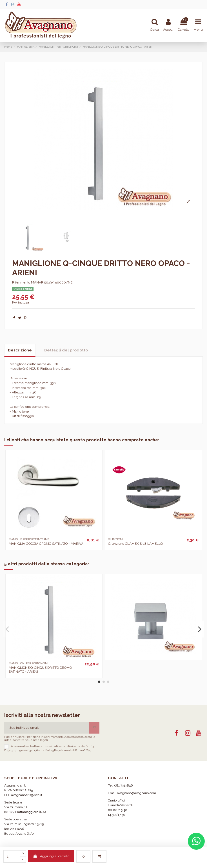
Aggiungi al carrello (51, 856)
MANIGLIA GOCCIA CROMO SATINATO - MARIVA (46, 544)
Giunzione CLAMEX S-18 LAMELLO (135, 544)
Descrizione (20, 350)
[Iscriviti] (94, 728)
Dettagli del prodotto (66, 350)
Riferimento (21, 282)
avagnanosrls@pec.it (27, 795)
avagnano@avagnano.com (137, 793)
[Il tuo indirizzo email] (47, 728)
